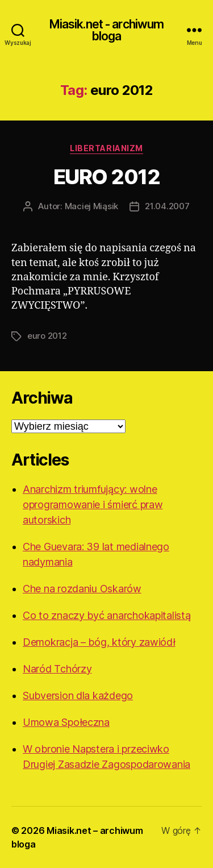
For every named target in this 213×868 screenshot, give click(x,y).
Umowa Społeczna (66, 722)
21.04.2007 (167, 206)
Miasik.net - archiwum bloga (107, 30)
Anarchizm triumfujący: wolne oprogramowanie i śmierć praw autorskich (93, 504)
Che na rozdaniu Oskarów (82, 589)
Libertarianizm (106, 148)
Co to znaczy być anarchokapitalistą (107, 615)
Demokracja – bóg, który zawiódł (99, 642)
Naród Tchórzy (57, 669)
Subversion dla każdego (78, 695)
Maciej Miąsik (92, 206)
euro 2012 (47, 336)
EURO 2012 (107, 177)
